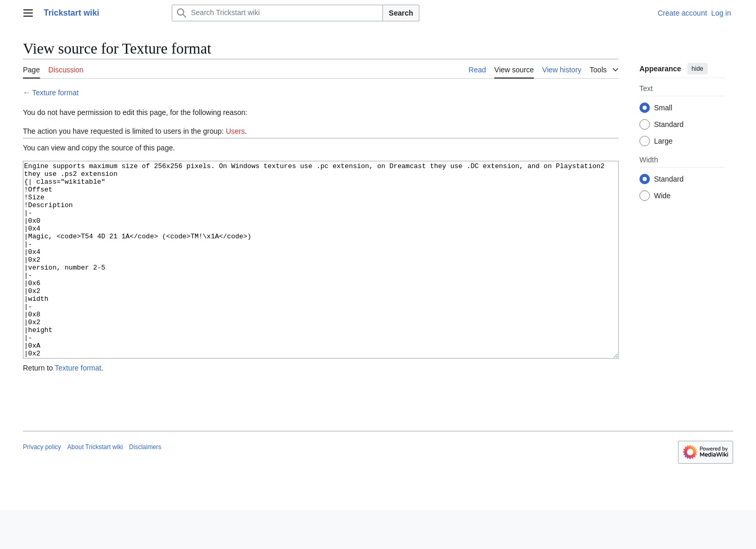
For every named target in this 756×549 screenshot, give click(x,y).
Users (235, 131)
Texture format (55, 93)
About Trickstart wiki (95, 486)
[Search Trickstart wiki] (277, 13)
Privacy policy (42, 486)
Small (663, 108)
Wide (662, 196)
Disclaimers (145, 486)
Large (663, 141)
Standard (669, 124)
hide (697, 69)
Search (401, 13)
